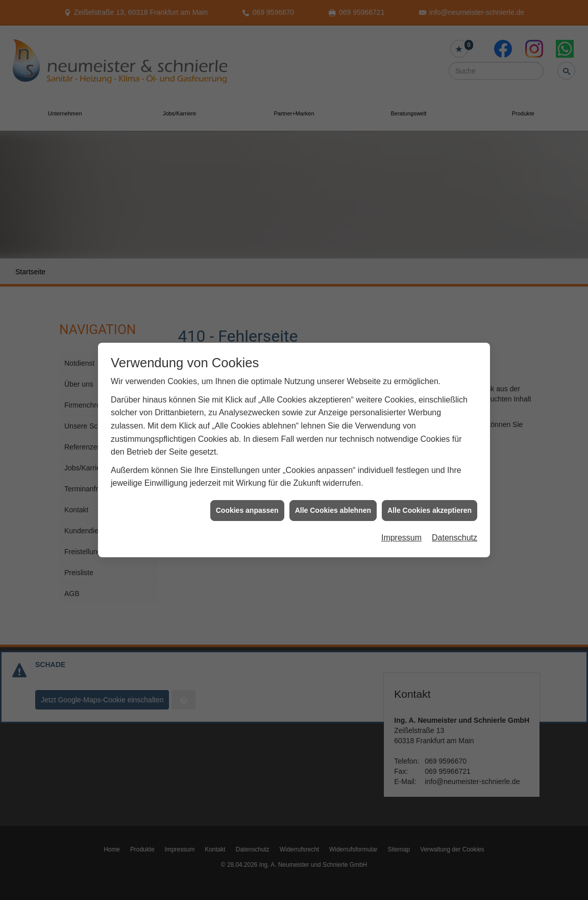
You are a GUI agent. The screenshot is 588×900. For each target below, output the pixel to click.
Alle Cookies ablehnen (333, 500)
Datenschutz (455, 527)
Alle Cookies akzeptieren (430, 500)
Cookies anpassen (247, 500)
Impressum (401, 527)
